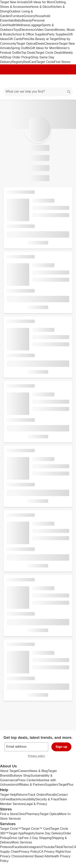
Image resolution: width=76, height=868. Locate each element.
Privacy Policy (29, 852)
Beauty (27, 20)
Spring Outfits (20, 48)
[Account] (57, 81)
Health (12, 25)
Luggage (35, 25)
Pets (25, 39)
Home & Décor (40, 7)
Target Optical (26, 44)
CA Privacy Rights (52, 852)
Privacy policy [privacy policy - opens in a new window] (38, 756)
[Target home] (38, 81)
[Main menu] (8, 81)
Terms (67, 847)
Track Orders (37, 795)
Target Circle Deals (49, 53)
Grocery (29, 16)
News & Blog (39, 771)
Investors (10, 785)
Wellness (23, 25)
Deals (40, 44)
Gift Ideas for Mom (41, 2)
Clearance (51, 44)
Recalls (51, 795)
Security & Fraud (47, 799)
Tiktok (59, 847)
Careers (24, 771)
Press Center (27, 780)
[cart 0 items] (68, 81)
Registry (17, 62)
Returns (22, 795)
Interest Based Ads (36, 856)
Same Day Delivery (49, 833)
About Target (9, 771)
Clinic (21, 814)
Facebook (20, 847)
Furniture (17, 16)
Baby (18, 20)
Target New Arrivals (14, 2)
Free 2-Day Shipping (37, 838)
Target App (16, 833)
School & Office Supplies (30, 34)
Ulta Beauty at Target (43, 39)
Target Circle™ (11, 829)
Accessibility (27, 799)
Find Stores (62, 62)
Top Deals (28, 53)
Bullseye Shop (20, 776)
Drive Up (16, 838)
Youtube (49, 847)
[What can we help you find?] (38, 92)
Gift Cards (15, 39)
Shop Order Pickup (17, 57)
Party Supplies (57, 34)
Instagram (34, 847)
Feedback (11, 799)
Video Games (45, 30)
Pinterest (6, 847)
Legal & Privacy (36, 804)
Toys (16, 30)
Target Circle (45, 62)
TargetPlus (66, 785)
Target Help (8, 795)
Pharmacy (32, 814)
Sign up (61, 747)
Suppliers (52, 785)
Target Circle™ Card (36, 829)
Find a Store (9, 814)
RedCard (30, 62)
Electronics (28, 30)
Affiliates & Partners (31, 785)
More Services (22, 842)
